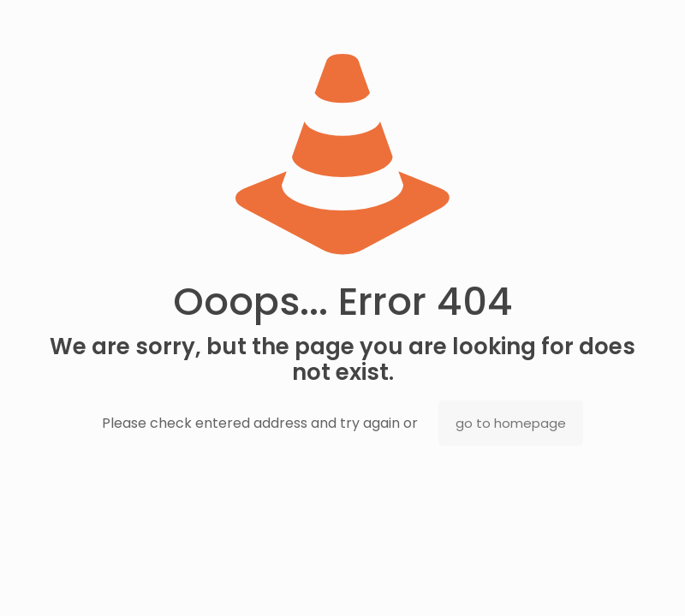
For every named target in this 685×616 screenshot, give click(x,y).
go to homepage (511, 423)
